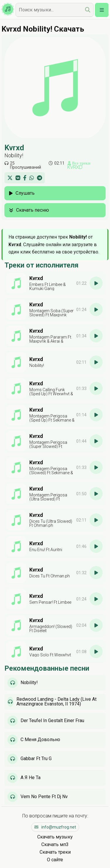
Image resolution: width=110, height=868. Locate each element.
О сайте (55, 860)
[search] (88, 10)
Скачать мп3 (55, 844)
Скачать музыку (55, 837)
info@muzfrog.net (55, 827)
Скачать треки (55, 852)
